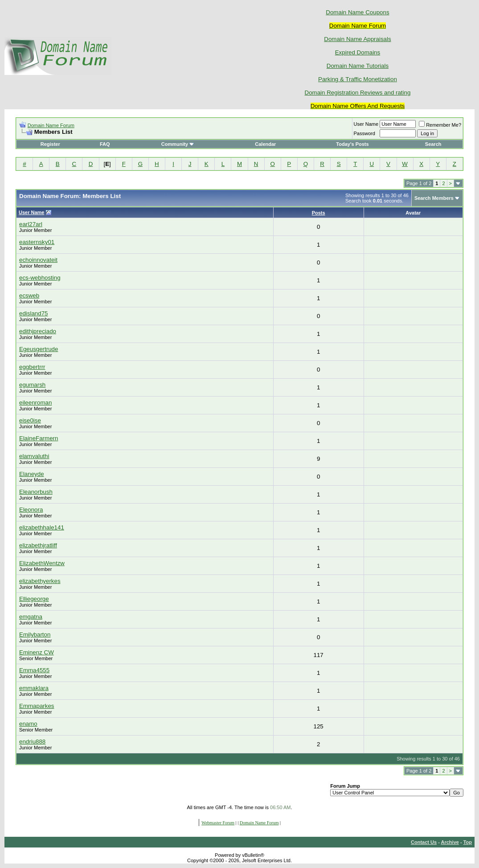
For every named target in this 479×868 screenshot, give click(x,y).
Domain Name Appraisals (357, 39)
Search (433, 144)
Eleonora (31, 510)
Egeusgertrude (39, 349)
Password (364, 133)
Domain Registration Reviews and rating (358, 93)
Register (50, 144)
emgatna (31, 617)
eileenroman (35, 403)
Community (178, 144)
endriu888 (32, 742)
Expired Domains (358, 52)
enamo (28, 724)
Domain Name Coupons (357, 12)
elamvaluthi (34, 456)
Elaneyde (32, 474)
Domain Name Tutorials (358, 66)
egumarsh (32, 385)
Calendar (265, 144)
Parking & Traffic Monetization (358, 79)
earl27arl (31, 224)
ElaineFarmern (39, 438)
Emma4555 (34, 670)
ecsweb (29, 296)
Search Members (434, 198)
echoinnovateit (38, 260)
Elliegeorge (34, 599)
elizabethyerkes (40, 581)
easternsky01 (37, 242)
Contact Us (424, 842)
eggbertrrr (32, 367)
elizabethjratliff (38, 545)
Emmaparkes (37, 706)
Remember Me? (440, 125)
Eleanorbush (36, 492)
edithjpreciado (38, 331)
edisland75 (33, 313)
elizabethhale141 (42, 527)
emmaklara (34, 688)
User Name (366, 124)
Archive (450, 842)
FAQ (105, 144)
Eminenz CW (37, 652)
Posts (319, 213)
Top (468, 842)
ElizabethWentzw (42, 563)
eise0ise (30, 420)
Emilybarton (35, 634)
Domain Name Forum (51, 125)
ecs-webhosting (40, 278)
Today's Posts (352, 144)
